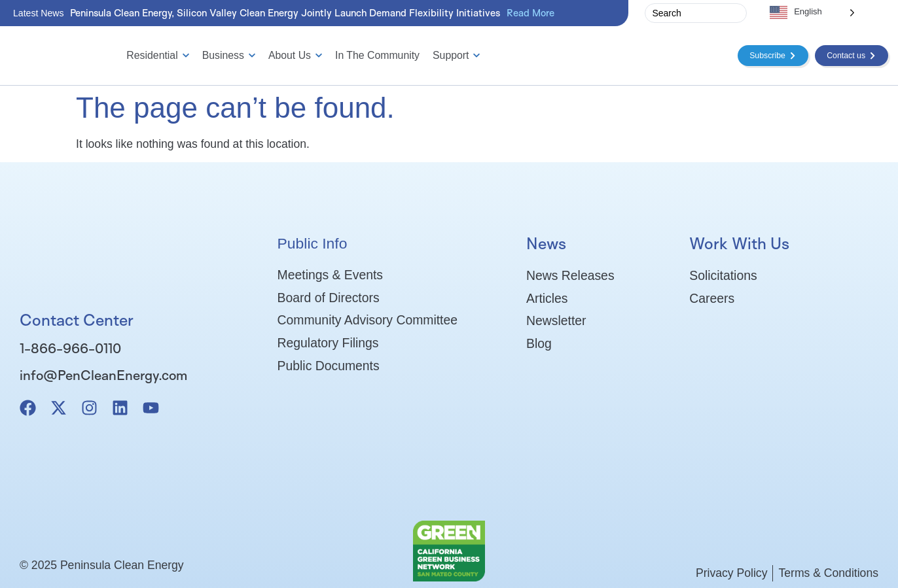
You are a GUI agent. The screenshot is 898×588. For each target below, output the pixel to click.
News (546, 243)
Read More (530, 13)
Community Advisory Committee (368, 321)
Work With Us (739, 243)
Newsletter (556, 322)
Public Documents (329, 367)
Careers (712, 298)
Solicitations (723, 275)
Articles (547, 298)
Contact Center (77, 320)
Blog (539, 345)
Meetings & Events (330, 275)
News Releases (570, 275)
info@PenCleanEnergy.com (103, 375)
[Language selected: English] (812, 12)
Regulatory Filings (328, 344)
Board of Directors (329, 298)
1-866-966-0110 (70, 348)
